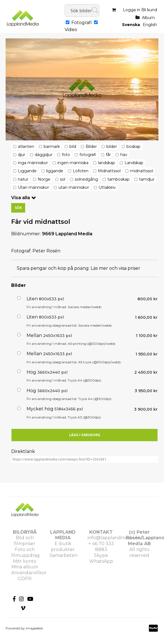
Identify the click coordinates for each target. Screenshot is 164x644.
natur (23, 179)
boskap (133, 147)
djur (22, 155)
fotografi (88, 155)
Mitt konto (25, 561)
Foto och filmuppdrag (25, 552)
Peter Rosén (46, 251)
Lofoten (81, 171)
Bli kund (149, 10)
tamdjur (147, 179)
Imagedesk (34, 628)
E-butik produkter (63, 547)
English (150, 25)
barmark (52, 147)
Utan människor (33, 187)
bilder (112, 147)
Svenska (131, 25)
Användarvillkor (29, 573)
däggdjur (44, 155)
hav (124, 155)
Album (148, 18)
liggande (55, 171)
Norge (44, 179)
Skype (101, 555)
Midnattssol (109, 171)
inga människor (33, 163)
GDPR (25, 579)
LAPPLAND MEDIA (63, 535)
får (108, 155)
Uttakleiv (107, 187)
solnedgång (86, 179)
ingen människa (73, 163)
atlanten (26, 147)
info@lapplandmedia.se (114, 538)
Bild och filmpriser (25, 541)
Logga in (132, 10)
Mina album (25, 567)
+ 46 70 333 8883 (101, 547)
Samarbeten (64, 555)
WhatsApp (101, 561)
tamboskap (119, 179)
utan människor (74, 187)
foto (66, 155)
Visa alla (21, 198)
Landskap (134, 163)
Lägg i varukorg (85, 435)
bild (73, 147)
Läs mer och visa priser (115, 268)
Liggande (27, 171)
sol (63, 179)
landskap (106, 163)
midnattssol (142, 171)
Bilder (91, 147)
